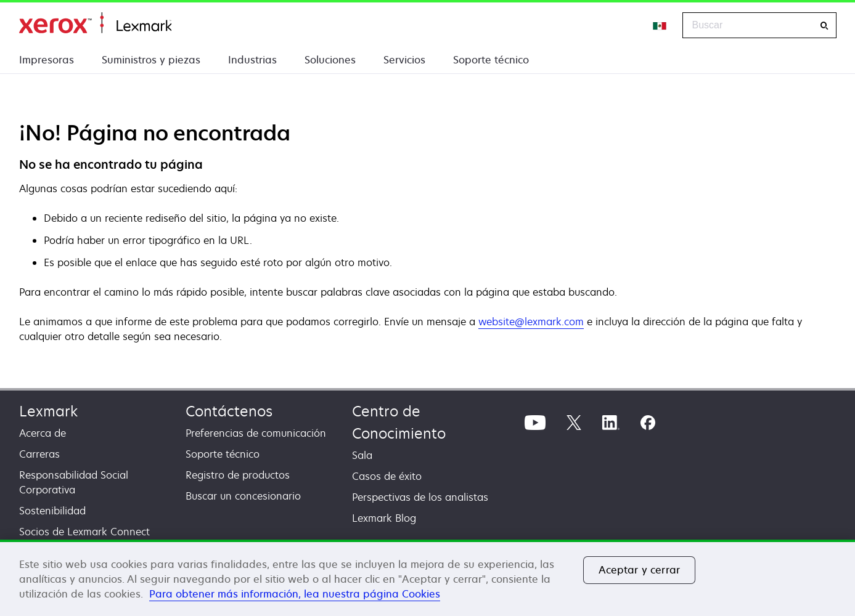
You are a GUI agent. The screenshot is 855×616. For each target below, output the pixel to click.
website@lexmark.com (531, 322)
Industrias (252, 60)
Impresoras (47, 60)
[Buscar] (824, 26)
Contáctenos (229, 411)
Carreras (39, 454)
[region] (427, 578)
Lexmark (48, 411)
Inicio (95, 23)
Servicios (404, 60)
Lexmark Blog (384, 518)
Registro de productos (238, 475)
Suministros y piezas (151, 60)
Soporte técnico (491, 60)
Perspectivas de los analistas (420, 497)
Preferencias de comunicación (256, 433)
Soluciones (330, 60)
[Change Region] (660, 25)
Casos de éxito (387, 476)
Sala (362, 455)
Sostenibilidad (52, 511)
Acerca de (43, 433)
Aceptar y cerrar (640, 570)
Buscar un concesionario (243, 496)
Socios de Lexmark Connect (84, 532)
